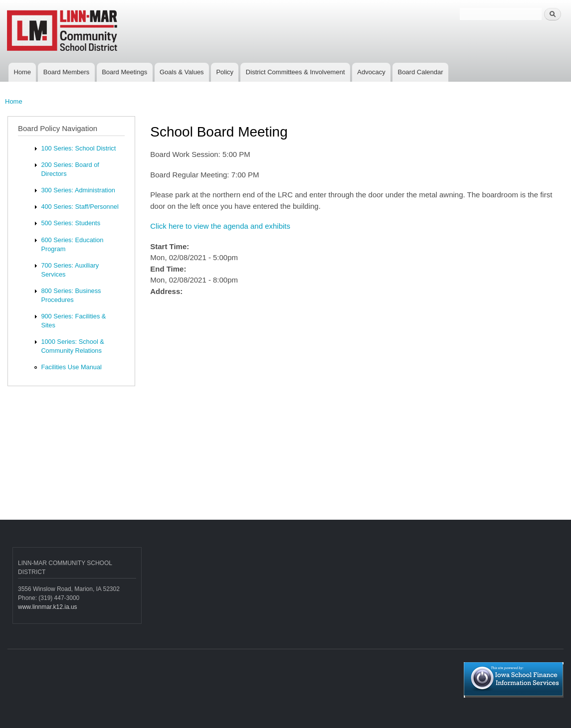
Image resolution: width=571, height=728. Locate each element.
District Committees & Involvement (295, 72)
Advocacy (371, 72)
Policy (225, 72)
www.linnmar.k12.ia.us (48, 607)
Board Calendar (420, 72)
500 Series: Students (71, 223)
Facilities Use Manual (71, 367)
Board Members (66, 72)
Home (22, 72)
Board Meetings (124, 72)
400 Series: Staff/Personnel (80, 207)
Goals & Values (182, 72)
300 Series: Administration (78, 190)
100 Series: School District (78, 148)
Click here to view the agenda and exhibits (220, 226)
